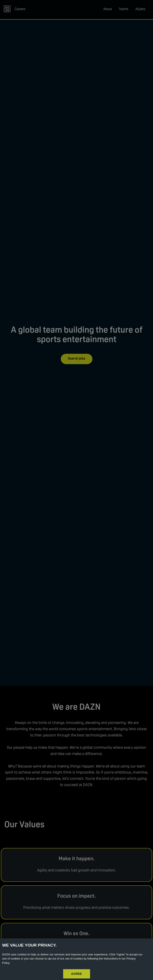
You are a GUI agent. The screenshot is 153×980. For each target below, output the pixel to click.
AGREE (77, 974)
